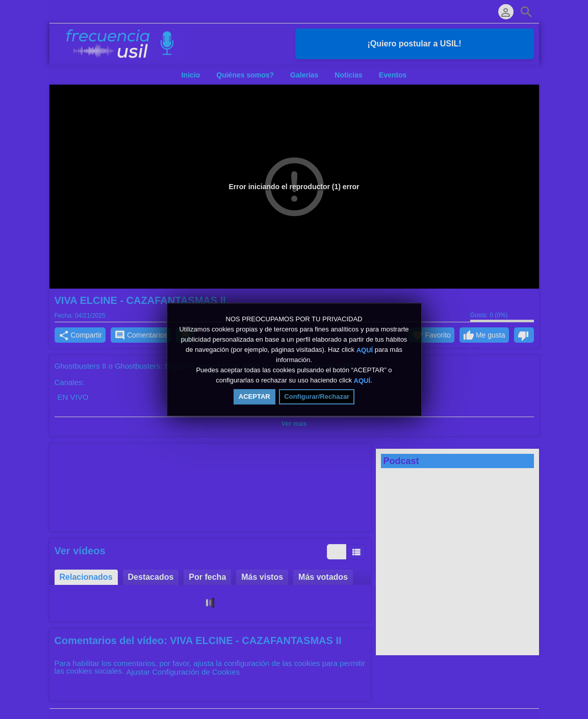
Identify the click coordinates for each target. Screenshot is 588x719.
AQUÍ (365, 350)
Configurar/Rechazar (317, 396)
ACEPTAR (254, 396)
